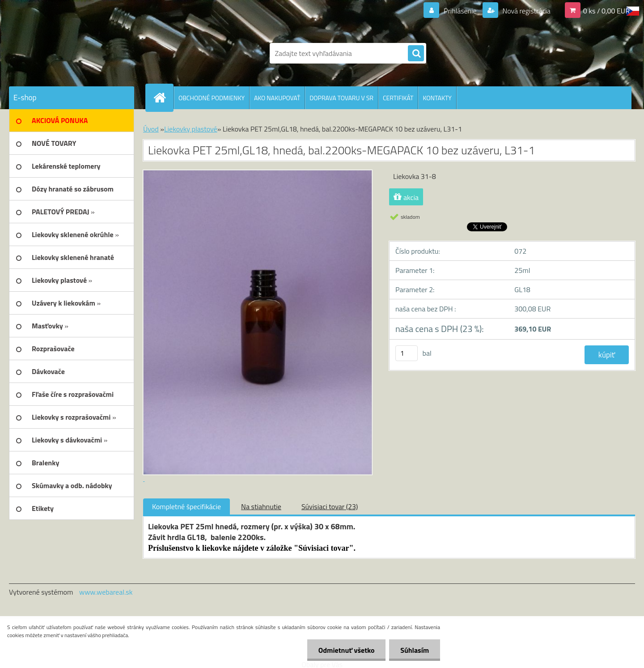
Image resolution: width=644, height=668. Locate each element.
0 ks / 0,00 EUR (606, 11)
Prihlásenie (460, 11)
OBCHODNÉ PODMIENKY (212, 98)
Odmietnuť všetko (346, 650)
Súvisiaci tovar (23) (330, 506)
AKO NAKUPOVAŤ (277, 98)
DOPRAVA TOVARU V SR (341, 98)
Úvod (151, 129)
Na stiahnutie (261, 506)
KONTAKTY (437, 98)
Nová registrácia (526, 11)
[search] (416, 54)
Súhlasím (415, 650)
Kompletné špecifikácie (186, 506)
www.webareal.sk (106, 592)
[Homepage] (163, 98)
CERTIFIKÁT (398, 98)
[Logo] (70, 53)
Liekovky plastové (191, 129)
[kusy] (407, 353)
